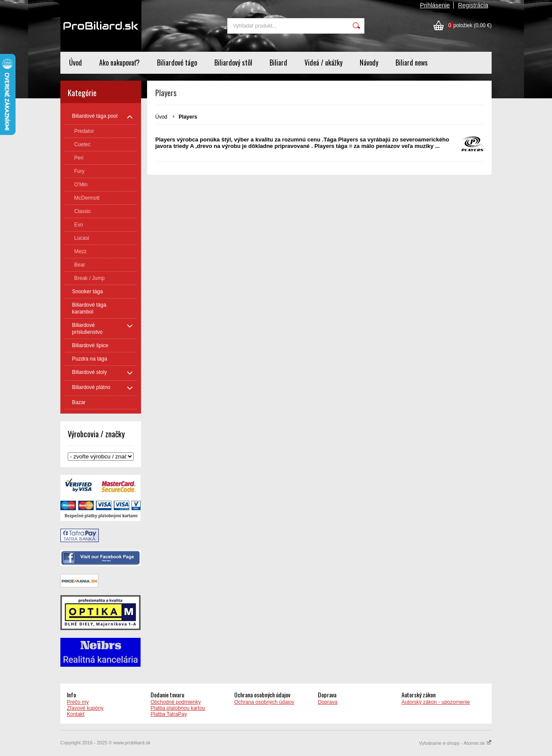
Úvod (75, 63)
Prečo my (78, 702)
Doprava (328, 702)
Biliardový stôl (233, 63)
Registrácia (473, 5)
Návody (369, 63)
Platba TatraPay (169, 714)
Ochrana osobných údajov (264, 702)
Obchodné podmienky (176, 702)
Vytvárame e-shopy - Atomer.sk (455, 743)
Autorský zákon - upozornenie (436, 702)
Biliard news (412, 63)
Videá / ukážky (323, 63)
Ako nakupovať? (119, 63)
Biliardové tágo (177, 63)
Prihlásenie (435, 5)
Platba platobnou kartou (178, 708)
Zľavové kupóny (85, 708)
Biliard (278, 63)
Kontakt (76, 714)
